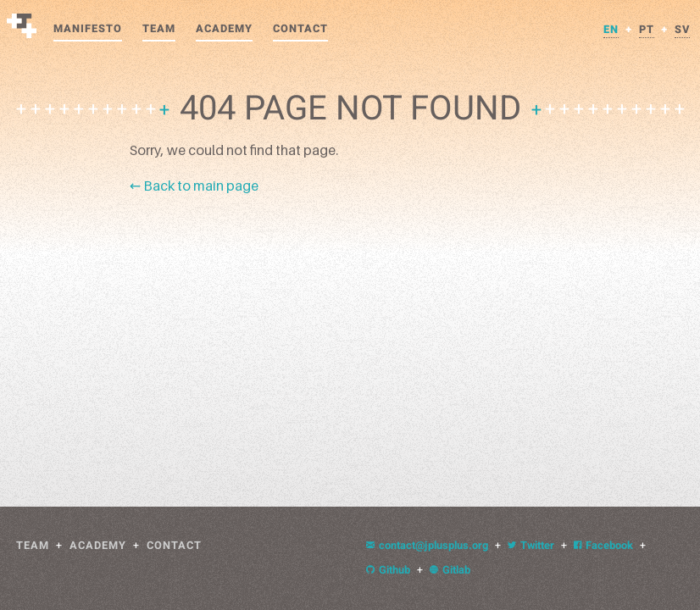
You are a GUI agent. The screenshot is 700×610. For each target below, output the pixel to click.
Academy (224, 29)
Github (388, 570)
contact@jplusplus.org (427, 546)
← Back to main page (194, 186)
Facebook (603, 546)
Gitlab (450, 570)
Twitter (531, 546)
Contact (300, 29)
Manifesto (88, 29)
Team (159, 29)
